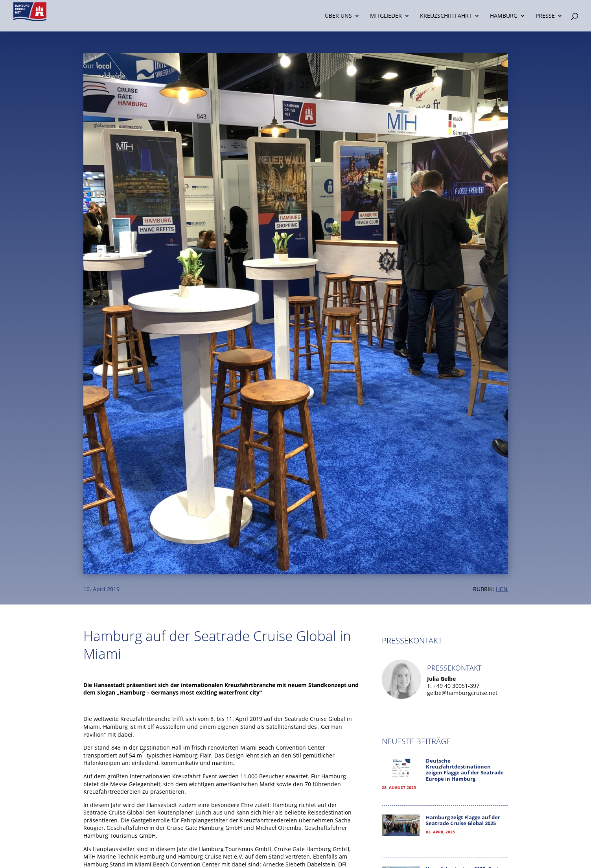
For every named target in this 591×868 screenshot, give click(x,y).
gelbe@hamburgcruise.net (462, 693)
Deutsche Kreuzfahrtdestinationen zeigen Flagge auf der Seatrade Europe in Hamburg (465, 770)
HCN (502, 589)
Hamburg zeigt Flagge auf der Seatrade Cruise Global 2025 (463, 820)
